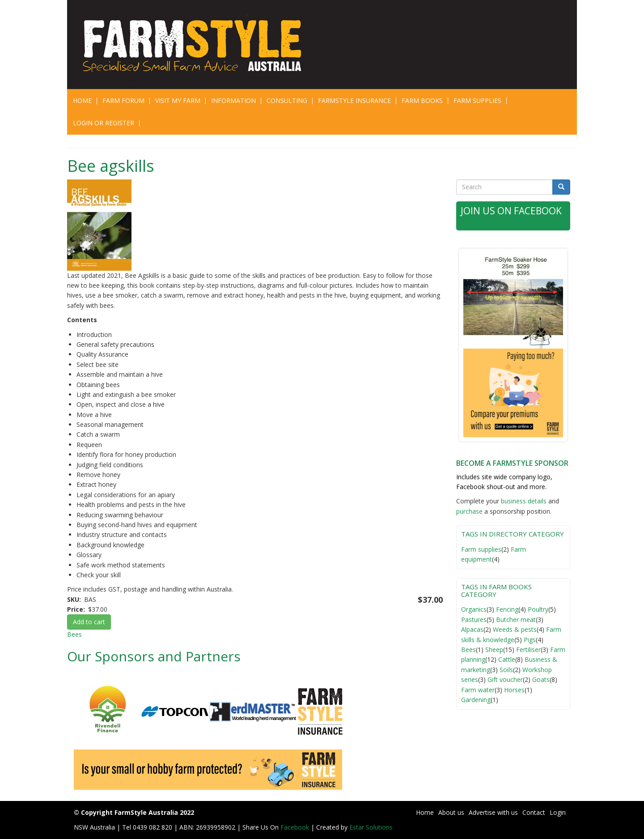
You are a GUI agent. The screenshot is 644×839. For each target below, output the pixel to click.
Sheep (494, 649)
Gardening (476, 700)
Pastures (474, 620)
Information (233, 100)
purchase (469, 511)
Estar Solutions (371, 827)
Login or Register (104, 123)
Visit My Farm (178, 100)
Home (82, 100)
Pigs (530, 640)
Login (558, 812)
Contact (534, 812)
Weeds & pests (515, 629)
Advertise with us (493, 812)
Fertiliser (528, 649)
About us (451, 812)
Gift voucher (505, 679)
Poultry (538, 609)
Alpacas (472, 629)
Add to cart (89, 622)
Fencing (507, 609)
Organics (474, 609)
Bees (74, 634)
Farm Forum (123, 100)
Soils (506, 670)
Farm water (478, 690)
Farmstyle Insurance (354, 100)
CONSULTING (287, 100)
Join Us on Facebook (511, 211)
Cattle (507, 659)
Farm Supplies (477, 100)
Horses (514, 690)
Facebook (296, 827)
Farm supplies (481, 549)
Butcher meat (516, 620)
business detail (522, 501)
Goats (541, 679)
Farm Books (422, 100)
